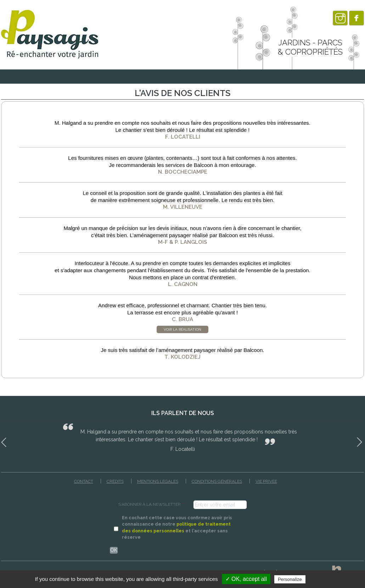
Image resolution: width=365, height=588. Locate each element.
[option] (182, 438)
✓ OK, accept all (246, 579)
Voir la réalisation (182, 329)
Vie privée (266, 481)
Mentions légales (158, 481)
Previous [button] (5, 441)
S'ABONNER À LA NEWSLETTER (151, 504)
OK (114, 550)
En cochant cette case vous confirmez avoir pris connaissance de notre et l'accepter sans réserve (177, 527)
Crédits (115, 481)
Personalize (290, 579)
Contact (84, 481)
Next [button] (360, 441)
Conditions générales (217, 481)
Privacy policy (322, 579)
